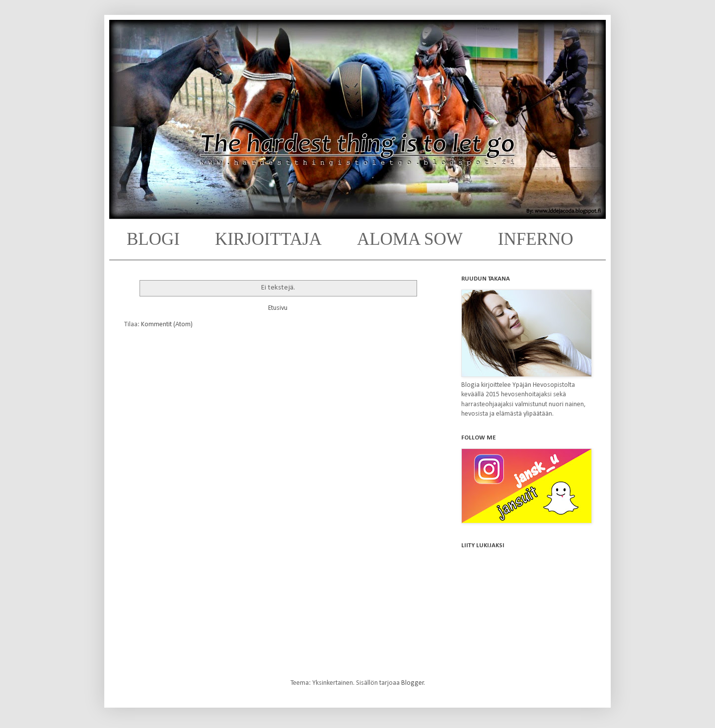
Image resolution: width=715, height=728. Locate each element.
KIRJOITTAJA (268, 239)
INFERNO (536, 239)
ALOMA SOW (410, 239)
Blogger (413, 683)
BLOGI (153, 239)
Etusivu (278, 308)
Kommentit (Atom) (167, 325)
